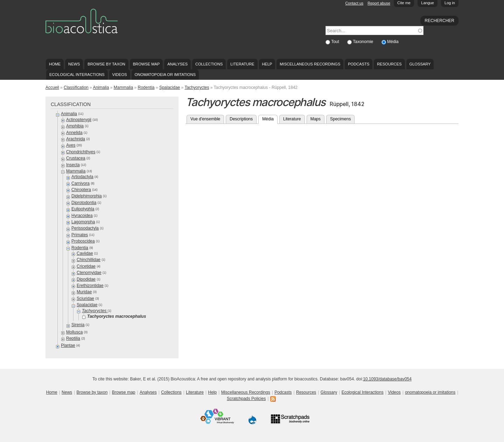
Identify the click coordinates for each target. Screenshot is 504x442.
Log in (450, 3)
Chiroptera (81, 190)
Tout (336, 42)
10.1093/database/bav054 (387, 379)
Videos (120, 75)
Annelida (74, 133)
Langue (428, 3)
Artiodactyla (82, 177)
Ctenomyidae (89, 273)
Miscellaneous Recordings (310, 64)
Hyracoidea (82, 216)
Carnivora (80, 183)
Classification (76, 87)
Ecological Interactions (77, 75)
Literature (242, 64)
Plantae (68, 345)
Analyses (177, 64)
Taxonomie (363, 42)
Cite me (404, 3)
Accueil (52, 87)
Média (393, 42)
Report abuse (379, 3)
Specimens (340, 119)
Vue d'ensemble (205, 119)
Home (55, 64)
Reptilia (73, 338)
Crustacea (76, 158)
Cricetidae (86, 266)
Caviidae (85, 253)
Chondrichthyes (81, 152)
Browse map (146, 64)
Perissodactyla (85, 228)
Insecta (73, 165)
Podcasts (359, 64)
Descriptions (241, 119)
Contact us (355, 3)
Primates (80, 235)
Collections (209, 64)
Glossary (420, 64)
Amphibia (75, 126)
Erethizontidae (90, 286)
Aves (71, 145)
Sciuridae (85, 299)
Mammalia (123, 87)
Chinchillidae (89, 260)
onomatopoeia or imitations (165, 75)
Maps (316, 119)
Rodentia (146, 87)
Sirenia (78, 325)
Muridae (84, 292)
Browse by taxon (106, 64)
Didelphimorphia (87, 196)
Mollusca (74, 332)
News (74, 64)
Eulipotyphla (83, 209)
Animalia (101, 87)
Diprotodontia (84, 203)
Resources (389, 64)
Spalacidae (170, 87)
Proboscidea (83, 241)
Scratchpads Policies (246, 399)
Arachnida (76, 139)
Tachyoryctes (197, 87)
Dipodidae (86, 279)
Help (267, 64)
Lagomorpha (83, 222)
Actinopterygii (79, 120)
